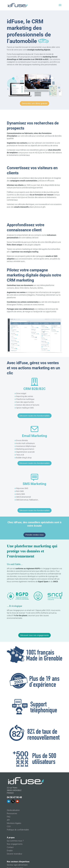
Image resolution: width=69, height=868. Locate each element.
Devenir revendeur (14, 854)
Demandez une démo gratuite (35, 103)
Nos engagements (15, 844)
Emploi (10, 851)
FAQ (9, 817)
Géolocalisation (13, 810)
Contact (10, 847)
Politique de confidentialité (18, 830)
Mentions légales (14, 823)
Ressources (12, 813)
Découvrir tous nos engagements (34, 635)
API (8, 820)
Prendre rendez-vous (34, 535)
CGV (9, 826)
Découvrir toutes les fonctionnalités (34, 416)
